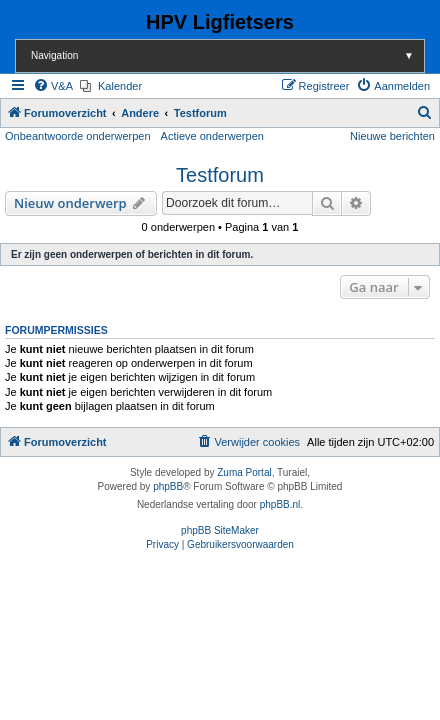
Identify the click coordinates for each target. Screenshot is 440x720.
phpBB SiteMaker (220, 530)
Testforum (220, 175)
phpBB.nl (280, 504)
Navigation (227, 55)
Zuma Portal (244, 472)
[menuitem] (53, 86)
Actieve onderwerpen (212, 136)
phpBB (168, 486)
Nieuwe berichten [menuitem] (392, 136)
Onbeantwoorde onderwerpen (78, 136)
